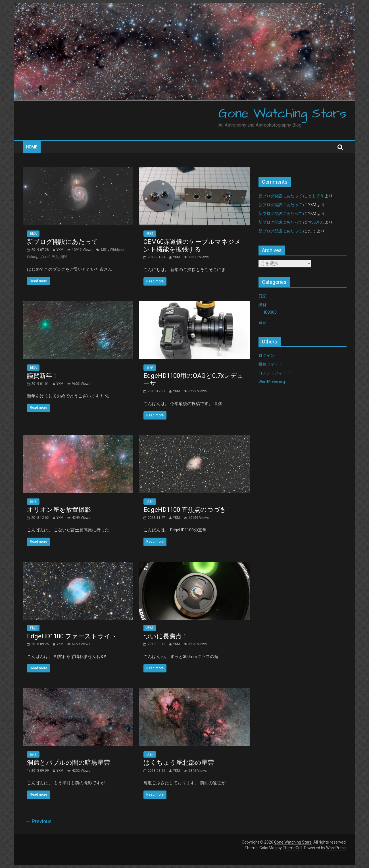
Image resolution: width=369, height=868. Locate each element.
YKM (60, 250)
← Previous (39, 821)
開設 (64, 257)
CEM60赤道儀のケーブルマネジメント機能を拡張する (192, 245)
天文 (55, 257)
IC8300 (270, 312)
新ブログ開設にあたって (62, 242)
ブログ (45, 257)
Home (32, 147)
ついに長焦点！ (166, 636)
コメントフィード (274, 373)
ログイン (266, 355)
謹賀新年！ (43, 376)
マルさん (316, 222)
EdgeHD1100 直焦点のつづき (185, 510)
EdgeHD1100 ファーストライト (72, 636)
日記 (33, 234)
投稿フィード (270, 364)
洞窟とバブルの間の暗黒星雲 (68, 763)
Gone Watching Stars (283, 114)
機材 (150, 234)
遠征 (33, 502)
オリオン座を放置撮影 (59, 510)
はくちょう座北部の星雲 (179, 763)
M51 (105, 250)
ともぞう (316, 196)
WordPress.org (272, 382)
